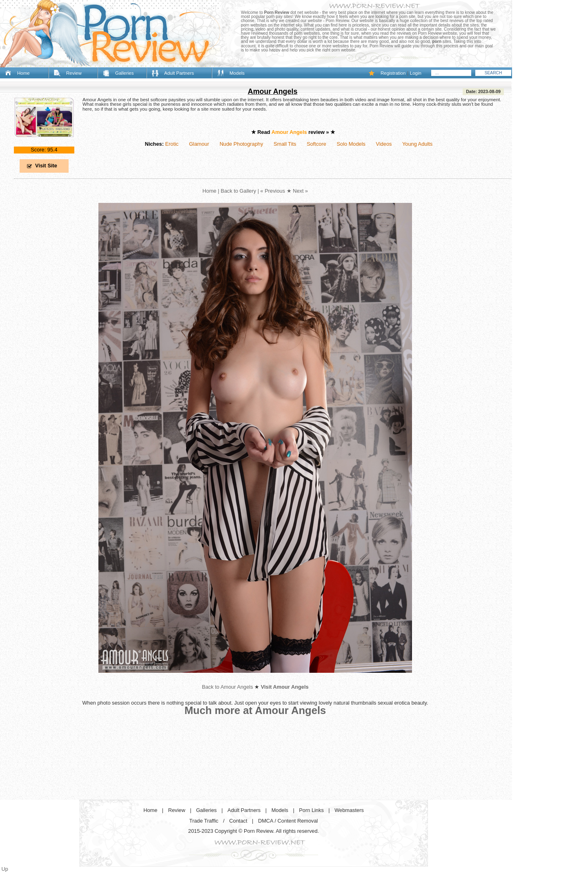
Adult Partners (179, 73)
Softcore (316, 144)
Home (23, 73)
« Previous (273, 191)
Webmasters (349, 810)
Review (74, 73)
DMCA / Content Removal (288, 821)
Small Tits (285, 144)
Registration (393, 73)
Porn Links (311, 810)
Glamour (199, 144)
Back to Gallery (238, 191)
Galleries (124, 73)
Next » (300, 191)
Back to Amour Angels (227, 687)
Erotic (172, 144)
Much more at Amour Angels (255, 710)
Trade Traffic (204, 821)
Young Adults (417, 144)
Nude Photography (242, 144)
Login (416, 73)
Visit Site (46, 166)
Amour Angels (273, 91)
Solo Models (351, 144)
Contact (238, 821)
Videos (384, 144)
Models (237, 73)
